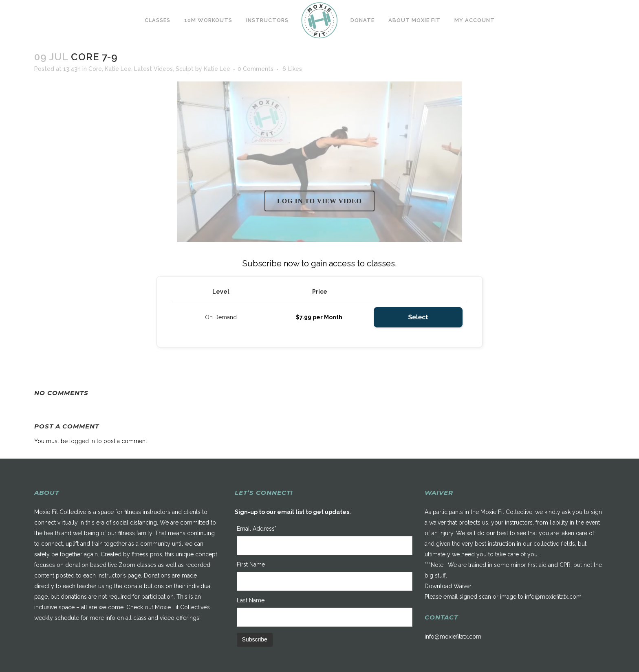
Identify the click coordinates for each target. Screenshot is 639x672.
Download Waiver (448, 586)
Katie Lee (118, 69)
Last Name (251, 600)
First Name (251, 564)
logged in (82, 441)
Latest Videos (153, 69)
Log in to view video (319, 201)
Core (95, 69)
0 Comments (256, 69)
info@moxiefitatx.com (553, 597)
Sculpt (185, 69)
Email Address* (257, 529)
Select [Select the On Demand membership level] (418, 317)
